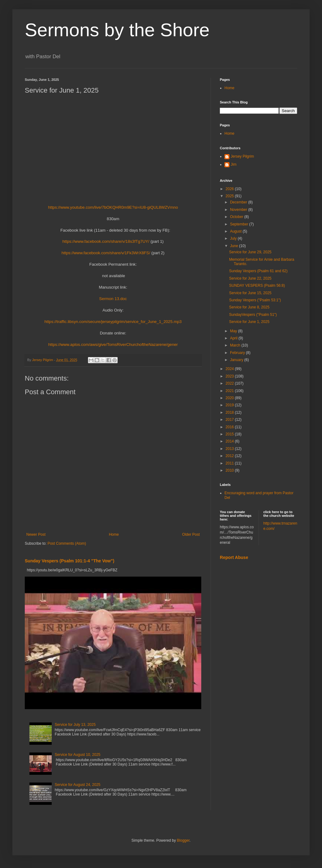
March (236, 345)
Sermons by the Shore (117, 30)
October (237, 217)
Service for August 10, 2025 (78, 755)
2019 (230, 405)
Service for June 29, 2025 (250, 252)
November (239, 210)
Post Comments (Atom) (67, 543)
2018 (230, 412)
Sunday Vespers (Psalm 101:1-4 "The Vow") (70, 561)
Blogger (183, 840)
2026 (230, 189)
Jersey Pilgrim (242, 156)
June (235, 246)
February (238, 353)
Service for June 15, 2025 (250, 293)
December (239, 202)
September (240, 224)
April (234, 338)
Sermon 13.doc (113, 299)
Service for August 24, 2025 (78, 785)
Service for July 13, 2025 (75, 725)
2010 (230, 470)
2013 (230, 449)
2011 (230, 463)
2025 (230, 196)
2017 (230, 420)
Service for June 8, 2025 (249, 307)
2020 (230, 398)
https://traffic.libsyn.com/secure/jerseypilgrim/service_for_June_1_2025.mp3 (113, 322)
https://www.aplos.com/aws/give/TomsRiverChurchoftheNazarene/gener (113, 345)
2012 (230, 456)
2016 (230, 427)
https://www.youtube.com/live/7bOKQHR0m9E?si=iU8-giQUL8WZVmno (113, 207)
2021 (230, 391)
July (234, 238)
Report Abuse (234, 557)
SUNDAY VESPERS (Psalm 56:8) (257, 286)
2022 (230, 383)
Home (114, 534)
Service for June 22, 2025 (250, 278)
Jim (234, 164)
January (237, 360)
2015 (230, 434)
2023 (230, 376)
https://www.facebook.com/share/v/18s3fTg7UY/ (107, 241)
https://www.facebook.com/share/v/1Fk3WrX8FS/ (106, 253)
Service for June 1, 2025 (249, 322)
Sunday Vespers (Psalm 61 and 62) (258, 271)
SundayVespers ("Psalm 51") (253, 315)
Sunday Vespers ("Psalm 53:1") (255, 300)
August (236, 231)
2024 (230, 369)
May (234, 331)
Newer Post (36, 534)
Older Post (191, 534)
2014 (230, 441)
